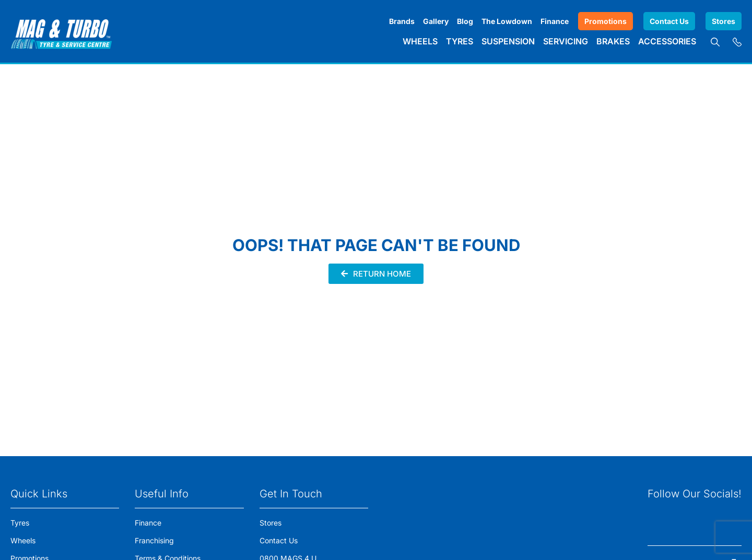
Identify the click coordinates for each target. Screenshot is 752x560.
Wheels (420, 41)
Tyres (460, 41)
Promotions (606, 21)
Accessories (667, 41)
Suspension (508, 41)
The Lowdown (507, 21)
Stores (724, 21)
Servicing (566, 41)
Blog (465, 21)
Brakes (613, 41)
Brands (402, 21)
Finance (555, 21)
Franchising (154, 540)
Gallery (436, 21)
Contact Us (669, 21)
